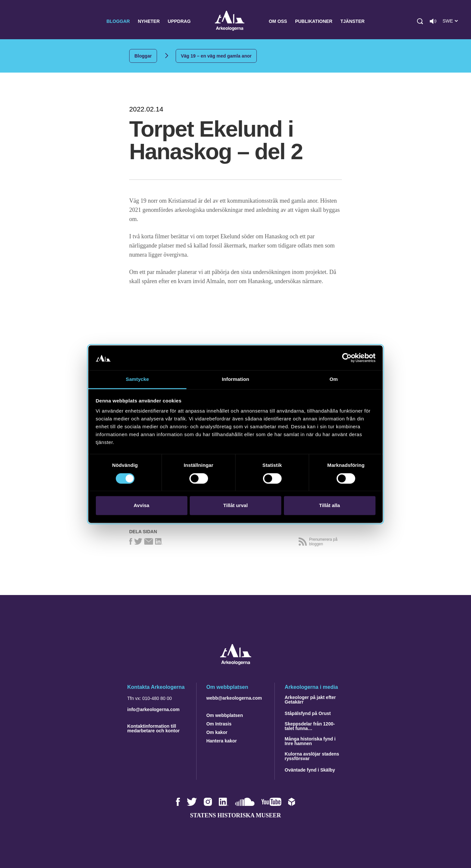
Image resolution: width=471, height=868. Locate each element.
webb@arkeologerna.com (234, 698)
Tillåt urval (236, 506)
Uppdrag (179, 21)
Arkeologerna (230, 21)
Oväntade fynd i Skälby (310, 770)
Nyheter (149, 21)
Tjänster (353, 21)
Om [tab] (333, 379)
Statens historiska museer (235, 815)
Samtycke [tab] (138, 379)
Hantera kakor (222, 741)
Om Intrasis (219, 724)
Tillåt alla (330, 506)
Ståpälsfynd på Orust (308, 713)
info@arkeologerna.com (153, 709)
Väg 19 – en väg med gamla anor (216, 56)
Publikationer (314, 21)
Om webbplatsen (225, 715)
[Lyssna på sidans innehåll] (433, 21)
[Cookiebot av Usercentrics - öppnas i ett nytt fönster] (347, 358)
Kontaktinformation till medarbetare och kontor (153, 728)
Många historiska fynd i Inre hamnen (310, 741)
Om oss (278, 21)
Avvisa (142, 506)
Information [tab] (235, 379)
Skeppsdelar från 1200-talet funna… (310, 726)
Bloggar (118, 21)
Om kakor (217, 732)
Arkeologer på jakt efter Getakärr (310, 700)
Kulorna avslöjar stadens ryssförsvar (312, 756)
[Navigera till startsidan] (236, 663)
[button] (420, 21)
